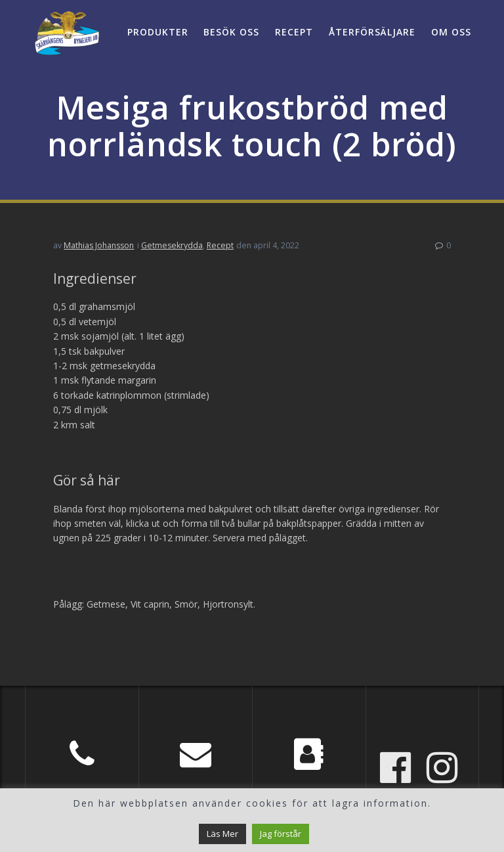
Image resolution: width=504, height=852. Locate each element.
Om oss (451, 32)
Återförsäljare (372, 32)
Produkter (158, 32)
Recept (294, 32)
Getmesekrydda (172, 245)
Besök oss (231, 32)
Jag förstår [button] (281, 834)
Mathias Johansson (99, 245)
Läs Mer (222, 834)
